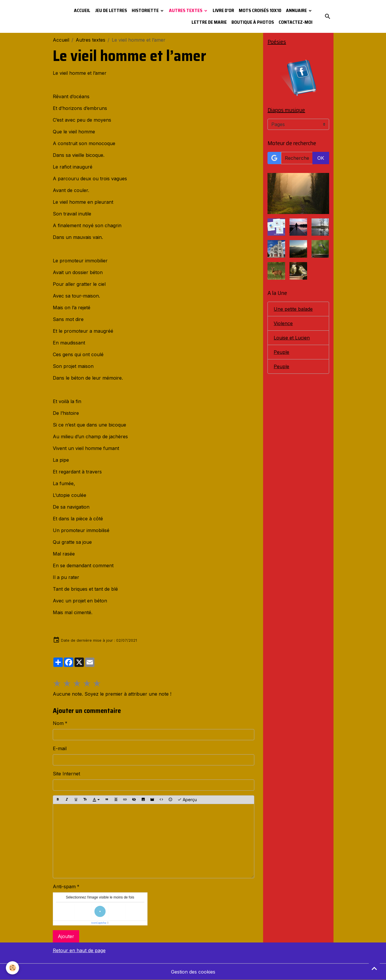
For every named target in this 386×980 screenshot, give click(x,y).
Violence (283, 323)
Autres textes (186, 10)
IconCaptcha (99, 923)
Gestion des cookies (193, 972)
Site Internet (66, 774)
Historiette (146, 10)
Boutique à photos (253, 22)
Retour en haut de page (79, 950)
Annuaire (297, 10)
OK (321, 158)
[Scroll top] (374, 968)
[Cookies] (12, 968)
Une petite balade (293, 309)
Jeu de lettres (111, 10)
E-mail (60, 748)
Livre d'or (223, 10)
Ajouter (66, 936)
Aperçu (187, 800)
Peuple (281, 352)
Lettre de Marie (209, 22)
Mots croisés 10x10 (260, 10)
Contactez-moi (296, 22)
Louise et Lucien (292, 338)
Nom (58, 723)
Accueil (82, 10)
